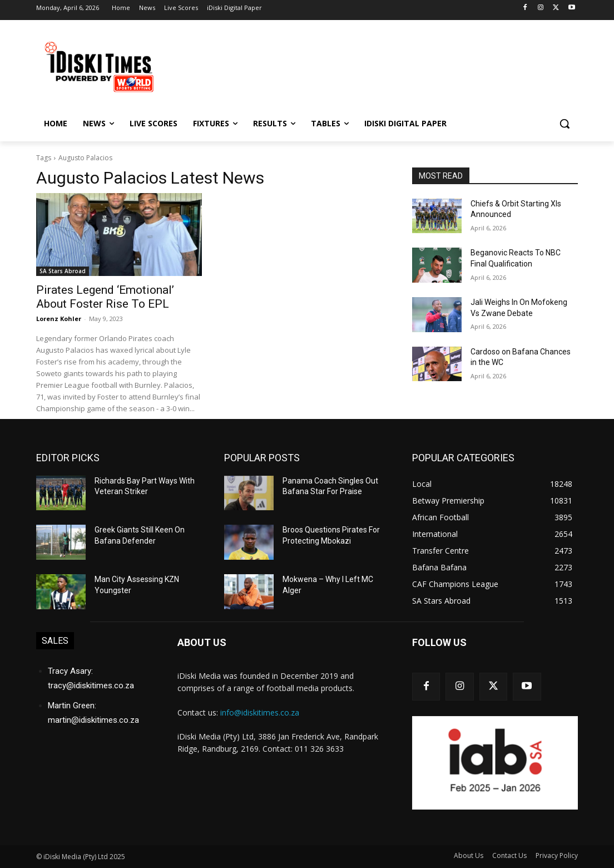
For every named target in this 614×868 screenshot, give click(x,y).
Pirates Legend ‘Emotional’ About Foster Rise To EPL (105, 297)
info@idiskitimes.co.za (260, 712)
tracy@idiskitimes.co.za (91, 685)
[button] (565, 124)
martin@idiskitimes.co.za (93, 720)
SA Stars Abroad (63, 271)
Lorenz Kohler (59, 319)
